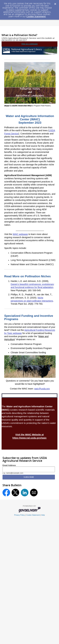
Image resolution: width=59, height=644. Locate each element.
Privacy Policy (20, 515)
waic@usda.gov (42, 389)
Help (43, 515)
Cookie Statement (36, 16)
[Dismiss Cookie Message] (55, 3)
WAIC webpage (20, 234)
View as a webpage (30, 44)
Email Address (9, 465)
